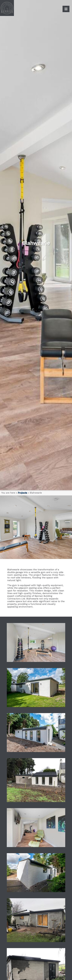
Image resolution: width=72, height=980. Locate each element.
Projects (22, 493)
